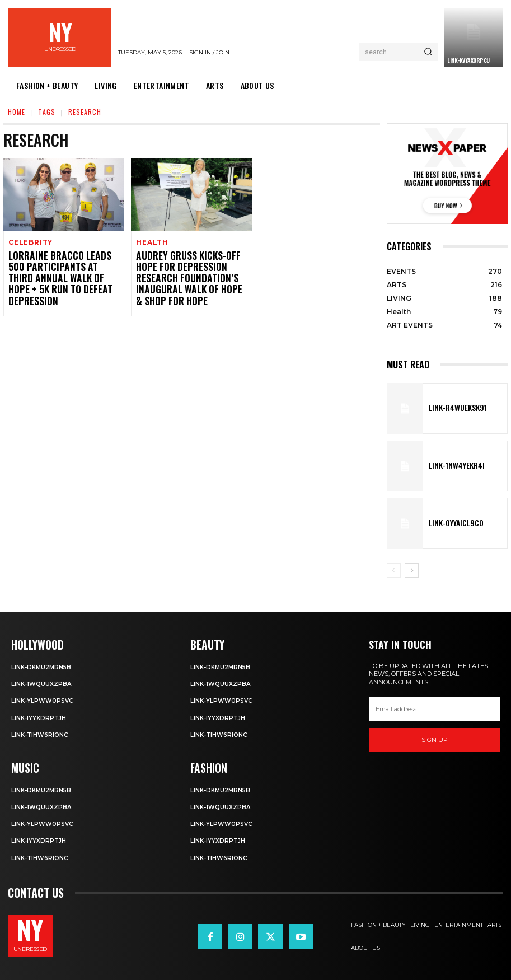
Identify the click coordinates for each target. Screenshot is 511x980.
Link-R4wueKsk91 (452, 408)
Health (151, 243)
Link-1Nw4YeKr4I (451, 466)
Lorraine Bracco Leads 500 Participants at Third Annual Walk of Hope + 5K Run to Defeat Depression (64, 272)
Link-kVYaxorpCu (468, 60)
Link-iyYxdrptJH (40, 717)
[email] (434, 709)
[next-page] (412, 571)
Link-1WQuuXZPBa (43, 683)
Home (17, 112)
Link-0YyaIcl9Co (450, 524)
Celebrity (30, 243)
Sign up (435, 740)
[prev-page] (394, 571)
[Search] (428, 52)
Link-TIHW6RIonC (41, 734)
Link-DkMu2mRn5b (43, 666)
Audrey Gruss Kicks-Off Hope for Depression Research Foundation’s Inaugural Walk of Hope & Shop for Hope (191, 272)
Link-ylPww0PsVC (44, 700)
